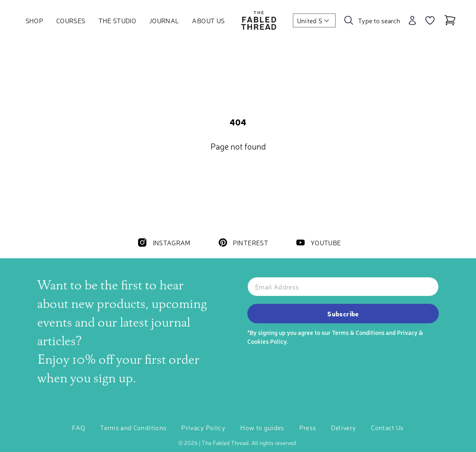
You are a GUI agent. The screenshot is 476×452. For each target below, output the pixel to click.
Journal (164, 20)
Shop (34, 20)
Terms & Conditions (358, 332)
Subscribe (343, 314)
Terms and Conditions (133, 427)
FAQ (79, 427)
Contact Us (387, 427)
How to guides (262, 427)
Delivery (344, 427)
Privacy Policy (203, 427)
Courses (71, 20)
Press (308, 427)
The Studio (118, 20)
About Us (208, 20)
